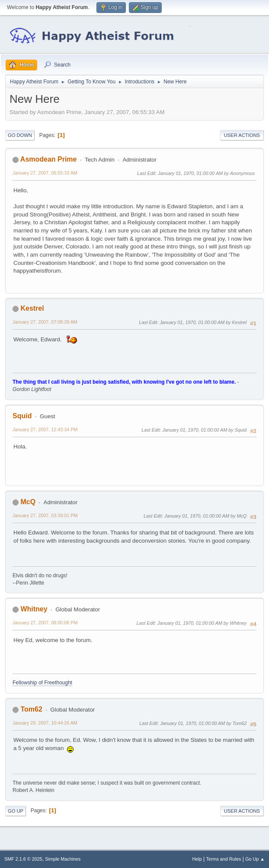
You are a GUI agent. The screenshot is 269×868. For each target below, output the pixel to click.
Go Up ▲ (255, 859)
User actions (242, 135)
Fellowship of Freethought (42, 683)
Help (197, 859)
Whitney (34, 609)
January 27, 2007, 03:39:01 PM (45, 515)
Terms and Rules (224, 859)
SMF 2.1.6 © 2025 (23, 859)
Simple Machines (63, 859)
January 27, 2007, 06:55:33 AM (45, 173)
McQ (28, 502)
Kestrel (32, 308)
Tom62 (31, 709)
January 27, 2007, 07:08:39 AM (45, 322)
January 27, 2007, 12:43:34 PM (45, 429)
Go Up (16, 811)
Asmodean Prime (49, 159)
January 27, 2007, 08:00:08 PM (45, 623)
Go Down (20, 135)
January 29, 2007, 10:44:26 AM (45, 723)
